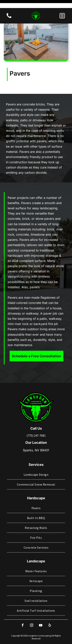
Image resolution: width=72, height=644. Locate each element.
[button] (62, 8)
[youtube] (41, 612)
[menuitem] (36, 461)
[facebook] (22, 612)
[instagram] (31, 612)
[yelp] (50, 612)
